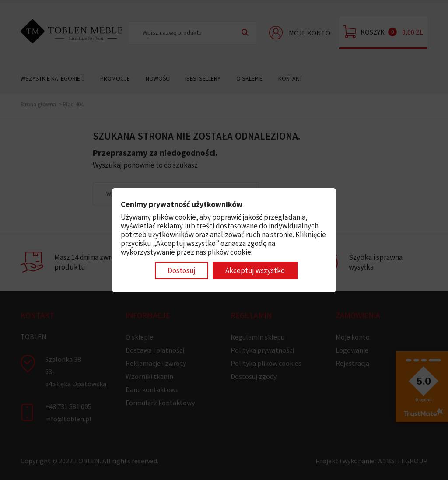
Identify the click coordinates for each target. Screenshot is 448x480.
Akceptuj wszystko (255, 270)
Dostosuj (182, 270)
